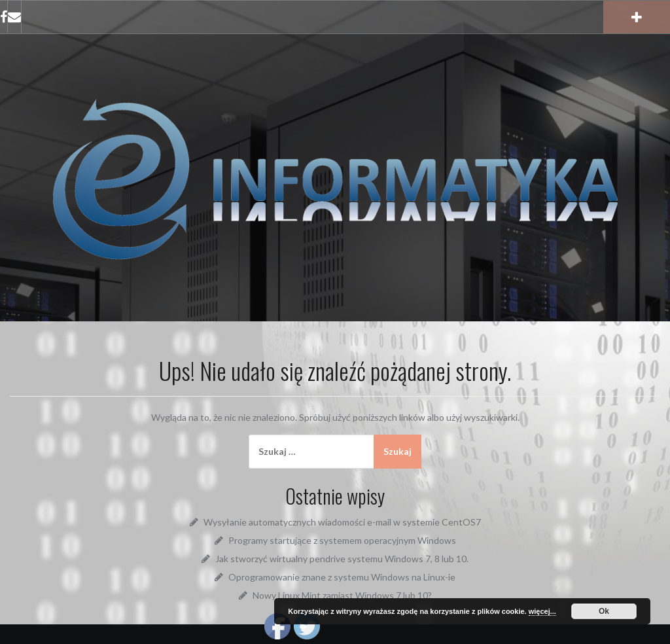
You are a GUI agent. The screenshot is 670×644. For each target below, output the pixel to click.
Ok (604, 611)
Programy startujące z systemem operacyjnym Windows (342, 540)
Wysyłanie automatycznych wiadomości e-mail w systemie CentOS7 (342, 522)
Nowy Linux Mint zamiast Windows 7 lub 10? (342, 595)
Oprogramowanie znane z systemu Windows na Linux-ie (342, 577)
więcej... (542, 611)
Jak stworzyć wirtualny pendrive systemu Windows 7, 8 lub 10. (342, 559)
